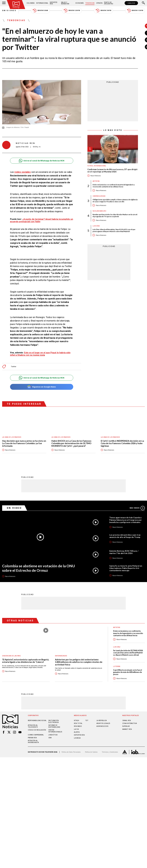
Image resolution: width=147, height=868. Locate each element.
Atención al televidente (33, 739)
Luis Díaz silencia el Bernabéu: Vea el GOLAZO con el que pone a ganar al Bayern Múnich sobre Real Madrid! (107, 230)
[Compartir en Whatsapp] (140, 47)
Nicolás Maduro (92, 211)
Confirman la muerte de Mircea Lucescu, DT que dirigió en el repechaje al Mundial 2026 (105, 171)
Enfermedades (61, 669)
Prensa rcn (32, 751)
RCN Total (78, 737)
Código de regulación (37, 743)
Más (137, 521)
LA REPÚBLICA (102, 734)
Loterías (117, 680)
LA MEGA (77, 751)
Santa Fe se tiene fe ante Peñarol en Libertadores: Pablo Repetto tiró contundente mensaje (126, 581)
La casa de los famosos (12, 450)
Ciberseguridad (92, 196)
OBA (50, 751)
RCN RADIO (78, 739)
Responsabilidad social (37, 734)
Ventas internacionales (55, 744)
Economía (80, 3)
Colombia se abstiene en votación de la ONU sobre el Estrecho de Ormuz (39, 581)
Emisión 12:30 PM (72, 11)
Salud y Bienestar (65, 3)
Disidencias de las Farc (11, 669)
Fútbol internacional (90, 166)
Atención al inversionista (33, 755)
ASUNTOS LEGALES (103, 737)
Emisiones (9, 11)
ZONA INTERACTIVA (130, 737)
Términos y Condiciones (110, 765)
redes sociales (22, 168)
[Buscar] (143, 3)
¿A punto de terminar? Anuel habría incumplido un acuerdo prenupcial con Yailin (33, 223)
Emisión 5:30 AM (40, 11)
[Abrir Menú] (4, 3)
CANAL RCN (131, 3)
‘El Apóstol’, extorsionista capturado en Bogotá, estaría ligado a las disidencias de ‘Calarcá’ (26, 674)
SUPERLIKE (126, 739)
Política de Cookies (91, 765)
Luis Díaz (89, 226)
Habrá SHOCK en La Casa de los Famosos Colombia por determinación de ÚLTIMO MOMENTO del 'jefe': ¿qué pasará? (71, 457)
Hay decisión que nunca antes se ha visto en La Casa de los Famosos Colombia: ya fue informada (24, 457)
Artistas (89, 181)
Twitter (14, 380)
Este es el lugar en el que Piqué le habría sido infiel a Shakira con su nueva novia (37, 367)
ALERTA (77, 745)
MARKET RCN (127, 742)
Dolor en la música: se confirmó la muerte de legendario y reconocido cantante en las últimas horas (106, 186)
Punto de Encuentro (109, 3)
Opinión (99, 3)
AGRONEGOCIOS (102, 739)
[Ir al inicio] (16, 5)
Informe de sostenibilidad (54, 739)
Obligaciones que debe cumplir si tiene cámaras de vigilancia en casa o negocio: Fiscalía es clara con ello (108, 200)
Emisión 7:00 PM (103, 11)
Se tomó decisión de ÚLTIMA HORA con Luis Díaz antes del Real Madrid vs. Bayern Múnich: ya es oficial (128, 666)
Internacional (42, 3)
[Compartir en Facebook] (140, 33)
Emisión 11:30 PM (135, 11)
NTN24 (76, 734)
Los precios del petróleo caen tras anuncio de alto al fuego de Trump (125, 549)
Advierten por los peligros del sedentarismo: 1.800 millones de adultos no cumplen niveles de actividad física (79, 675)
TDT (87, 734)
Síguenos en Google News (38, 400)
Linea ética (53, 748)
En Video (14, 521)
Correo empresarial (36, 748)
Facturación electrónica (54, 735)
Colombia (31, 3)
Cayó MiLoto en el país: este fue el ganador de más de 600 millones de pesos (128, 685)
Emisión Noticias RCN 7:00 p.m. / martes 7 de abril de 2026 (124, 565)
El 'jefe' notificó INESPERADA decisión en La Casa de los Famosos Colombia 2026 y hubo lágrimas (122, 457)
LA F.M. (77, 742)
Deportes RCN (53, 3)
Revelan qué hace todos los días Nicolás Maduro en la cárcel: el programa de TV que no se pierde (108, 215)
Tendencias (90, 3)
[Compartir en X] (140, 40)
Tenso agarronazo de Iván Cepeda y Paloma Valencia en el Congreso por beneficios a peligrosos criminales (126, 533)
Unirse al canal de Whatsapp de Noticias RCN (38, 157)
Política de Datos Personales (71, 765)
